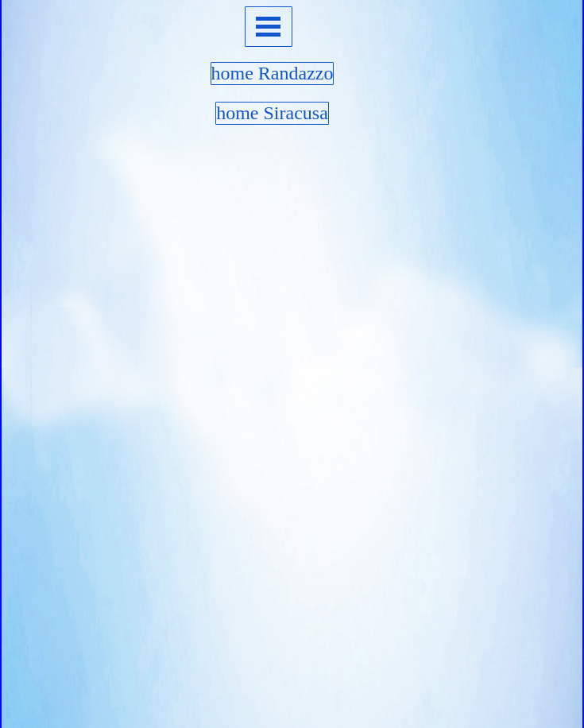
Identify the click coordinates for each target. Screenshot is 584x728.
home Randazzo (273, 73)
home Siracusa (272, 113)
